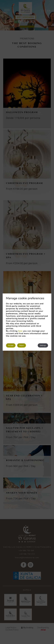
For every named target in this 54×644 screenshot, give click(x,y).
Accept (11, 345)
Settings (43, 345)
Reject (22, 345)
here (20, 331)
